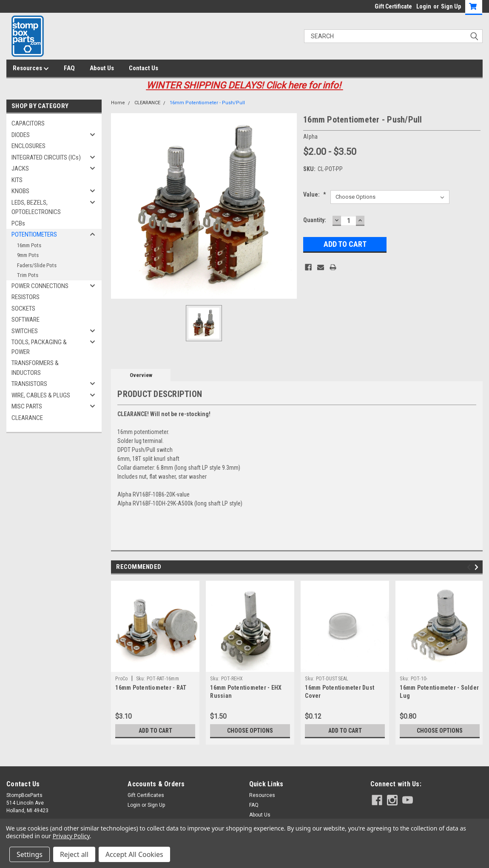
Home (118, 103)
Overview (141, 375)
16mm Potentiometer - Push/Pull (207, 103)
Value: (315, 194)
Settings (30, 854)
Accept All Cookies (134, 854)
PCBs (18, 223)
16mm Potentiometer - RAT (151, 688)
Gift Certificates (146, 795)
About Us (102, 68)
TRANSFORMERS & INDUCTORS (35, 368)
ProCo (121, 679)
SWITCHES (25, 331)
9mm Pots (28, 255)
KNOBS (20, 191)
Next (478, 567)
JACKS (20, 168)
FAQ (69, 68)
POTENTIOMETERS (34, 234)
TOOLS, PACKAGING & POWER (39, 347)
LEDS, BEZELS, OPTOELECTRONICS (36, 207)
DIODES (21, 135)
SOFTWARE (26, 320)
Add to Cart (155, 731)
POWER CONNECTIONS (40, 286)
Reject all (74, 854)
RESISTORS (26, 297)
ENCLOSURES (28, 146)
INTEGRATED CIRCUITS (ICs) (46, 157)
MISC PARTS (27, 406)
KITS (17, 180)
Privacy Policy (71, 836)
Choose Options (250, 731)
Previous (470, 567)
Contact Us (144, 68)
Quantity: (315, 220)
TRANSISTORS (29, 384)
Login (424, 6)
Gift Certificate (393, 6)
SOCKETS (23, 308)
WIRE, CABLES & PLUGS (41, 395)
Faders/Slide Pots (37, 265)
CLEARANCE (27, 418)
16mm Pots (29, 245)
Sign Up (451, 6)
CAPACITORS (28, 123)
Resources (31, 69)
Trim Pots (28, 275)
